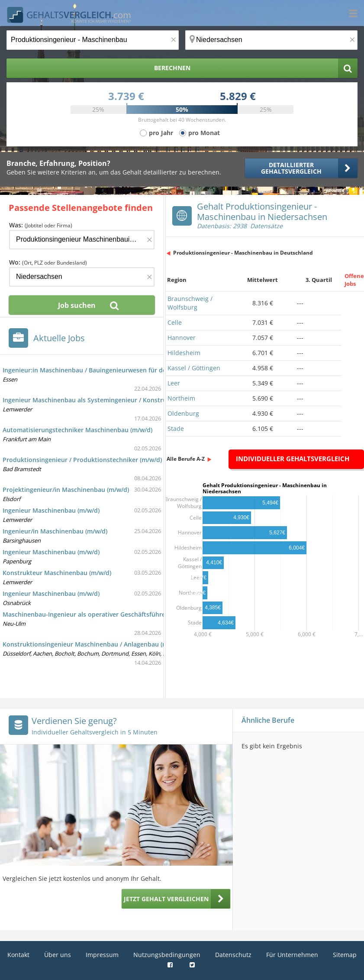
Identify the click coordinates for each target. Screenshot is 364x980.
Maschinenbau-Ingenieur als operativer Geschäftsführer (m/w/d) (97, 614)
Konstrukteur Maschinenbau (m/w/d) (57, 573)
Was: (41, 225)
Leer (174, 383)
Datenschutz (233, 955)
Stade (176, 429)
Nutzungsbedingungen (167, 955)
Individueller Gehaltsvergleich (293, 459)
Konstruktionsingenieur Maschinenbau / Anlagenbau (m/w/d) (93, 644)
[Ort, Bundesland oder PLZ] (271, 40)
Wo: (48, 262)
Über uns (58, 955)
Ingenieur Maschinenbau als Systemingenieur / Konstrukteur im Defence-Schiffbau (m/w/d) (137, 400)
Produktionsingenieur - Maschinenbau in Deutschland (243, 253)
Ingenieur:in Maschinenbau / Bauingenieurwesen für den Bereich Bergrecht (114, 370)
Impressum (102, 955)
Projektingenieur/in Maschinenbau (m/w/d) (66, 490)
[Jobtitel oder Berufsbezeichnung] (93, 40)
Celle (175, 322)
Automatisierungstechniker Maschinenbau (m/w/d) (77, 430)
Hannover (182, 338)
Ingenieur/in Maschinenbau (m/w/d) (55, 531)
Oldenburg (183, 413)
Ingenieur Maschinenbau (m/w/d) (51, 510)
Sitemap (345, 955)
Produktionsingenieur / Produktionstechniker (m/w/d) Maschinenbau (105, 460)
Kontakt (18, 955)
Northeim (181, 398)
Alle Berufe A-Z (186, 459)
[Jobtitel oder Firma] (82, 240)
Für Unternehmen (292, 955)
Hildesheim (184, 353)
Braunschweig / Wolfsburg (190, 303)
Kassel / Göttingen (194, 368)
